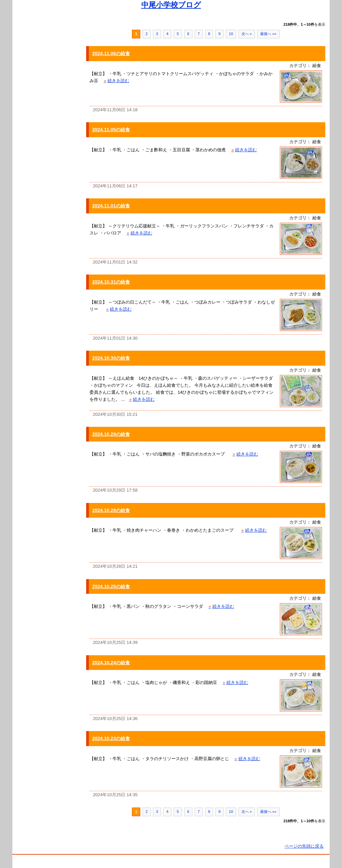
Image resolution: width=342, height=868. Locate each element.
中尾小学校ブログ (171, 5)
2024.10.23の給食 (111, 738)
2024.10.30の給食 (111, 358)
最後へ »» (268, 34)
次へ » (247, 34)
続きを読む (117, 81)
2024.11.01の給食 (111, 206)
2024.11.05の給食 (111, 130)
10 (231, 34)
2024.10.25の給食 (111, 586)
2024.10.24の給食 (111, 663)
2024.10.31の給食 (111, 282)
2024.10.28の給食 (111, 510)
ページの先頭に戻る (304, 846)
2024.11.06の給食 (111, 53)
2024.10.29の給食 (111, 434)
